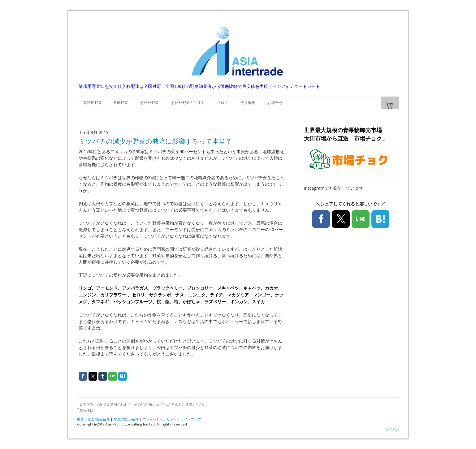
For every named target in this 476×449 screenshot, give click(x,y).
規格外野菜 (149, 103)
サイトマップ (191, 419)
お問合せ (275, 103)
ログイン (392, 429)
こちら (173, 404)
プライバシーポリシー (160, 419)
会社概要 (248, 103)
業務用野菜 (93, 103)
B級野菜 (121, 103)
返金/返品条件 (99, 419)
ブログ (223, 103)
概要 (80, 419)
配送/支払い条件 (126, 419)
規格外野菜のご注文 (188, 103)
